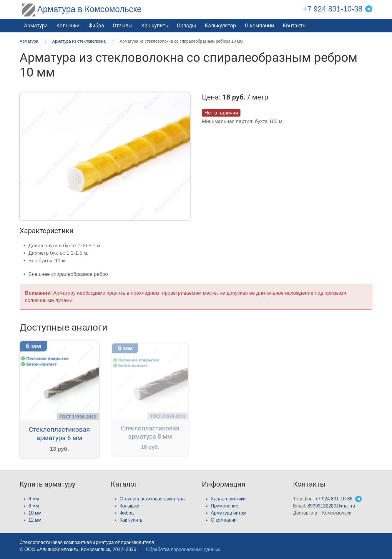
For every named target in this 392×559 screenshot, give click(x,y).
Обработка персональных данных (183, 549)
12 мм (35, 520)
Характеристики (228, 499)
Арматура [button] (36, 26)
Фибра (96, 26)
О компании (259, 26)
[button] (105, 156)
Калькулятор (220, 26)
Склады (186, 26)
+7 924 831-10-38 (333, 9)
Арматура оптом (229, 513)
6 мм (34, 499)
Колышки (129, 506)
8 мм (34, 506)
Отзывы (123, 26)
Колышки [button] (68, 26)
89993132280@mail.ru (331, 506)
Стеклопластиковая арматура (152, 499)
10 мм (35, 513)
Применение (225, 506)
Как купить (155, 26)
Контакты (295, 26)
